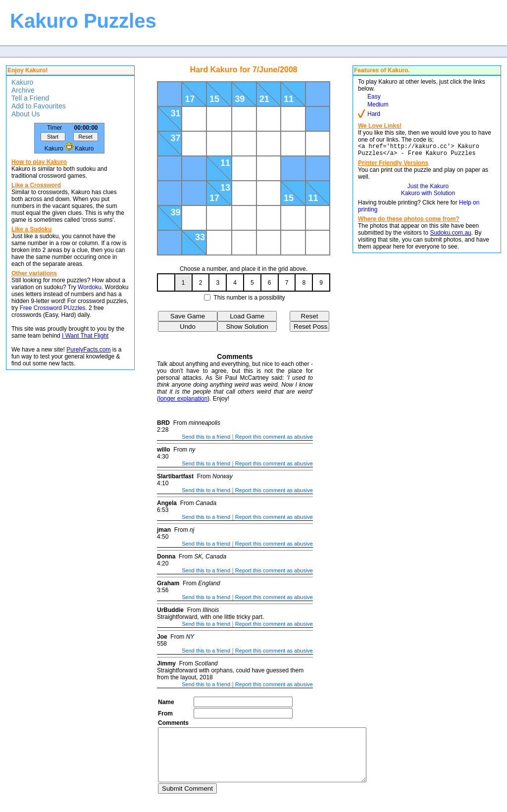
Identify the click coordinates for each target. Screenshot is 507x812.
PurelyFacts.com (88, 350)
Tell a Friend (30, 98)
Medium (378, 104)
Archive (23, 90)
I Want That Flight (85, 336)
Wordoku (90, 287)
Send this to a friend (206, 437)
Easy (374, 97)
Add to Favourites (39, 106)
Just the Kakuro (428, 189)
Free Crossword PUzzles (53, 308)
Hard (374, 114)
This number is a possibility (250, 298)
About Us (26, 114)
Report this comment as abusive (274, 437)
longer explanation (183, 399)
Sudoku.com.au (450, 236)
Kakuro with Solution (428, 196)
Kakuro (22, 82)
